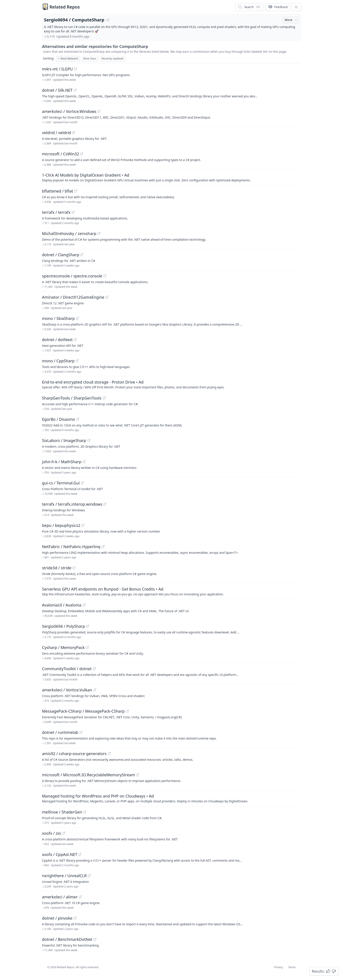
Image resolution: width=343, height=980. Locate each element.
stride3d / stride (57, 568)
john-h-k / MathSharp (62, 462)
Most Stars (90, 59)
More (291, 20)
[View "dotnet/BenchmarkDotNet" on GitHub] (95, 939)
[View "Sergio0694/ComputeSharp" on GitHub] (108, 20)
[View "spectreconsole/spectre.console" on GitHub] (105, 276)
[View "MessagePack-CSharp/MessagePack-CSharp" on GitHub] (127, 711)
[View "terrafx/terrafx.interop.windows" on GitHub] (105, 504)
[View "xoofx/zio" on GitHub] (64, 833)
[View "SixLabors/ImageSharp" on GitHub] (89, 440)
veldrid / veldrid (56, 133)
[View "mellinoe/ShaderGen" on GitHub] (85, 812)
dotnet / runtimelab (60, 732)
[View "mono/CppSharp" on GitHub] (77, 361)
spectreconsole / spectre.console (72, 276)
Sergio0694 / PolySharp (63, 626)
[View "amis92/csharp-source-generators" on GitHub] (109, 754)
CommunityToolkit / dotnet (67, 669)
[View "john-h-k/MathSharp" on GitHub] (84, 462)
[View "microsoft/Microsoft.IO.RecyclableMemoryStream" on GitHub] (138, 775)
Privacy (278, 967)
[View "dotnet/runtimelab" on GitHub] (81, 732)
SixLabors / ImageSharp (64, 440)
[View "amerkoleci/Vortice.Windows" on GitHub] (99, 111)
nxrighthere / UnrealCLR (64, 876)
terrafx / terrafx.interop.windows (72, 504)
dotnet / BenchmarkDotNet (67, 939)
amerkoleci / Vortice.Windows (69, 111)
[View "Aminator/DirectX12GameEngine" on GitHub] (107, 297)
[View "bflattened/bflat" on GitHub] (76, 191)
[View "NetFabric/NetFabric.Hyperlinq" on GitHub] (103, 547)
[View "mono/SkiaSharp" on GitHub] (77, 318)
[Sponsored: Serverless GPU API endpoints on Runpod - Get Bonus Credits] (171, 591)
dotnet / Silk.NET (57, 90)
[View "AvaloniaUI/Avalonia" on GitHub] (84, 605)
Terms (292, 967)
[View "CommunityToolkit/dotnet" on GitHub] (94, 669)
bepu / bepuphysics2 (61, 525)
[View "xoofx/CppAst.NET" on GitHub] (80, 854)
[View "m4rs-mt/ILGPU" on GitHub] (75, 69)
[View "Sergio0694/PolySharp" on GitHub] (87, 626)
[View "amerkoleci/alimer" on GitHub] (80, 897)
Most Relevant (68, 59)
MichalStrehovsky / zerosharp (69, 233)
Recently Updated (112, 59)
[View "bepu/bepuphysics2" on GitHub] (83, 525)
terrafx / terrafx (56, 212)
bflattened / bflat (58, 191)
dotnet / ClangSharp (61, 255)
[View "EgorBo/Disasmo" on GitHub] (78, 419)
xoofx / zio (52, 833)
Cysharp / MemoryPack (63, 647)
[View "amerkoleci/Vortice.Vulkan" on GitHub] (95, 690)
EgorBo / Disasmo (59, 419)
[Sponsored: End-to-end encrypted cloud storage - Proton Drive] (171, 384)
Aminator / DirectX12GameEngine (73, 297)
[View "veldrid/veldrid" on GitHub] (73, 133)
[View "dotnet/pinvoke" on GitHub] (75, 918)
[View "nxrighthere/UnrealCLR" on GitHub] (89, 876)
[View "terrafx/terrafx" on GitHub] (73, 212)
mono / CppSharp (58, 361)
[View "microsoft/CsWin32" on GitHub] (82, 154)
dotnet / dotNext (57, 340)
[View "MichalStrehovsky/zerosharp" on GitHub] (99, 233)
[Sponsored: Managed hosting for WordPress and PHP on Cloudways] (171, 798)
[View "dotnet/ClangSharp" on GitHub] (82, 255)
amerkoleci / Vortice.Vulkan (67, 690)
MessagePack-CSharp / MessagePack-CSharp (83, 711)
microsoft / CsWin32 (60, 154)
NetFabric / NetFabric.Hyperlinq (71, 547)
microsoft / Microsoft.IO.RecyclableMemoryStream (88, 775)
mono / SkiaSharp (58, 318)
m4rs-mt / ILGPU (57, 69)
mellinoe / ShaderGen (62, 812)
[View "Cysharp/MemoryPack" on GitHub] (87, 647)
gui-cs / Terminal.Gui (61, 483)
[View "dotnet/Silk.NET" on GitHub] (75, 90)
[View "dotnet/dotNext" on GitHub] (75, 340)
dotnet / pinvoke (57, 918)
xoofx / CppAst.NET (60, 854)
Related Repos (65, 7)
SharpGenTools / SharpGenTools (72, 398)
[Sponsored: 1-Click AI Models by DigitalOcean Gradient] (171, 177)
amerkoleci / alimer (60, 897)
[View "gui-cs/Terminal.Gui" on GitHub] (82, 483)
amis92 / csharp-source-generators (74, 754)
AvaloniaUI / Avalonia (62, 605)
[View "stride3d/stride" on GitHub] (74, 568)
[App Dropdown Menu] (296, 7)
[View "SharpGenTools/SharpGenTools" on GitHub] (104, 398)
